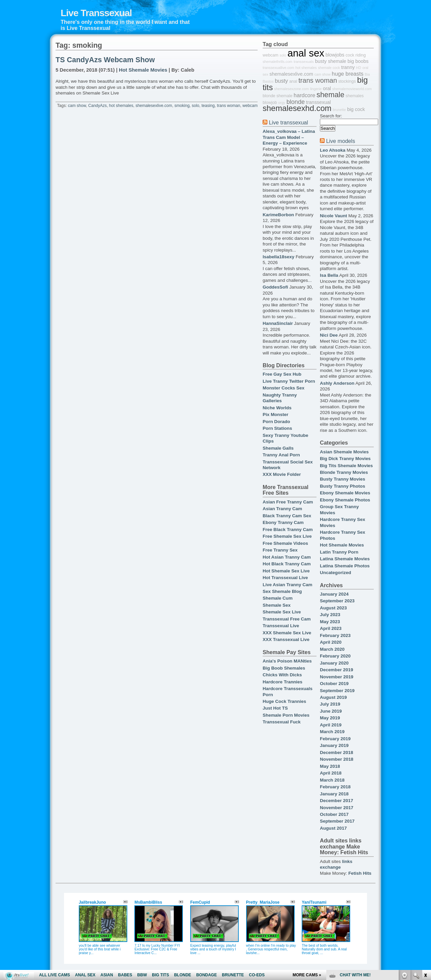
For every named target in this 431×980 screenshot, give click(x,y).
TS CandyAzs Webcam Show (105, 60)
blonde (296, 102)
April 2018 (331, 773)
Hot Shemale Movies (143, 70)
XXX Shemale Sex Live (287, 633)
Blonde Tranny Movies (344, 472)
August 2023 (333, 608)
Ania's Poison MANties (287, 661)
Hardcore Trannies (283, 682)
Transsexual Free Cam (287, 619)
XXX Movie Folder (282, 474)
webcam (250, 106)
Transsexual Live (281, 626)
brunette (339, 110)
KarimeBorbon (278, 215)
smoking (182, 106)
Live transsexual (288, 122)
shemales (355, 96)
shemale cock (329, 68)
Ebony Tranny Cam (283, 522)
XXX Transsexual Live (286, 639)
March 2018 (332, 780)
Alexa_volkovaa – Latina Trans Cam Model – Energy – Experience (289, 137)
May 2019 (330, 718)
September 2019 (337, 691)
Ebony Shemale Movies (345, 493)
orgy (282, 103)
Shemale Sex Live (282, 612)
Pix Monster (275, 414)
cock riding (356, 55)
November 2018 (337, 759)
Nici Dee (329, 335)
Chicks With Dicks (282, 675)
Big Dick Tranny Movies (345, 459)
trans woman (228, 106)
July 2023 (330, 615)
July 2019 (330, 704)
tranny (348, 67)
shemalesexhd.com (297, 108)
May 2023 (330, 622)
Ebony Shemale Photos (345, 500)
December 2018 (337, 752)
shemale (330, 95)
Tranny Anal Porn (281, 455)
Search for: (331, 116)
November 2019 (337, 677)
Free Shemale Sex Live (287, 536)
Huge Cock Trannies (284, 701)
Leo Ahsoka (333, 150)
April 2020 (331, 642)
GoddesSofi (275, 287)
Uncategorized (336, 573)
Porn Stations (277, 428)
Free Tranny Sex (280, 550)
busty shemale (331, 61)
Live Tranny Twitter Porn (289, 381)
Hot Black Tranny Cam (287, 564)
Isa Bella (329, 275)
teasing (208, 106)
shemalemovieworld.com (352, 89)
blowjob (270, 103)
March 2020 (332, 649)
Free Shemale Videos (285, 543)
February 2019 (335, 739)
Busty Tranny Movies (342, 479)
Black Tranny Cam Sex (287, 516)
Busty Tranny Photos (342, 486)
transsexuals (304, 62)
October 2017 (334, 814)
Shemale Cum (278, 598)
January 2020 (334, 663)
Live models (340, 141)
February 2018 (335, 787)
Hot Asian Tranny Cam (287, 557)
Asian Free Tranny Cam (288, 502)
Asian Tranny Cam (282, 509)
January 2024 (334, 594)
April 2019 (331, 725)
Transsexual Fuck (282, 722)
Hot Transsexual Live (285, 578)
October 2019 (334, 684)
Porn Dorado (276, 422)
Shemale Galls (278, 448)
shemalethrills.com (277, 62)
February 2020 (335, 656)
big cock (356, 109)
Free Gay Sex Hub (282, 374)
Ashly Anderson (337, 383)
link (425, 875)
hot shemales (121, 106)
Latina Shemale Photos (345, 566)
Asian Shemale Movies (344, 452)
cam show (77, 106)
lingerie (316, 89)
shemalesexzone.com (291, 89)
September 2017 (337, 821)
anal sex (306, 53)
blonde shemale (277, 96)
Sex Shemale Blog (282, 591)
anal (293, 81)
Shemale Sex (277, 605)
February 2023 (335, 635)
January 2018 (334, 794)
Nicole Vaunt (334, 216)
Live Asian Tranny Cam (287, 585)
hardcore (304, 95)
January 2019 (334, 745)
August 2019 (333, 697)
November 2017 (337, 808)
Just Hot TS (275, 708)
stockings (347, 81)
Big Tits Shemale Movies (346, 466)
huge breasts (347, 74)
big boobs (358, 61)
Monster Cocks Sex (284, 388)
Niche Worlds (277, 408)
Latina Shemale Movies (345, 559)
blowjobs (335, 55)
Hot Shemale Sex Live (286, 571)
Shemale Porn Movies (286, 715)
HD (358, 68)
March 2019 (332, 732)
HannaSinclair (278, 323)
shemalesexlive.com (154, 106)
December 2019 (337, 670)
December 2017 (337, 801)
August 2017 (333, 828)
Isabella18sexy (278, 257)
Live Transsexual (96, 13)
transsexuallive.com (278, 68)
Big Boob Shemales (284, 668)
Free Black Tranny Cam (288, 530)
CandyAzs (97, 106)
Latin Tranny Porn (339, 552)
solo (196, 106)
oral (327, 88)
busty (281, 81)
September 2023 (337, 601)
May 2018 (330, 766)
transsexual (319, 102)
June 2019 (331, 711)
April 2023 (331, 628)
